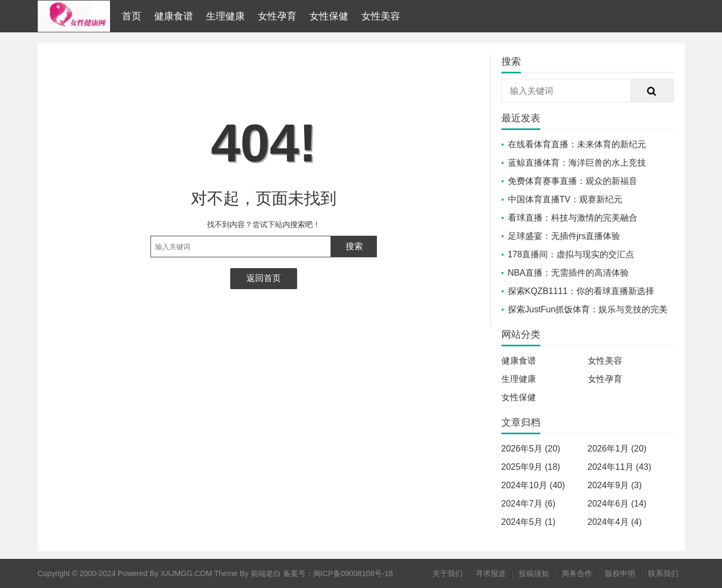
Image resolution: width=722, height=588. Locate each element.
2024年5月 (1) (529, 522)
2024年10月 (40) (533, 485)
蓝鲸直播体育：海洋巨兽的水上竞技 (577, 163)
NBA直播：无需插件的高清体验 (569, 273)
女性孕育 (277, 16)
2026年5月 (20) (531, 449)
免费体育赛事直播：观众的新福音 (573, 181)
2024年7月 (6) (529, 504)
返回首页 (264, 278)
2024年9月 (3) (615, 485)
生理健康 (225, 16)
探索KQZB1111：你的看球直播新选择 (581, 291)
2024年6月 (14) (617, 504)
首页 (132, 16)
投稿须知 (534, 573)
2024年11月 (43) (620, 467)
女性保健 (329, 16)
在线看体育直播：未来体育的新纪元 (577, 144)
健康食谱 (174, 16)
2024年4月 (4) (615, 522)
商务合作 (577, 573)
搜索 (354, 246)
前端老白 (266, 573)
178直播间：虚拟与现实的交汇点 (571, 254)
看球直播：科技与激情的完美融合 (573, 218)
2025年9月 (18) (531, 467)
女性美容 (381, 16)
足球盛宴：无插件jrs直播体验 (564, 236)
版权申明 (620, 573)
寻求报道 (491, 573)
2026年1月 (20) (617, 449)
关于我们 (448, 573)
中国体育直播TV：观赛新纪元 (565, 199)
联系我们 (663, 573)
